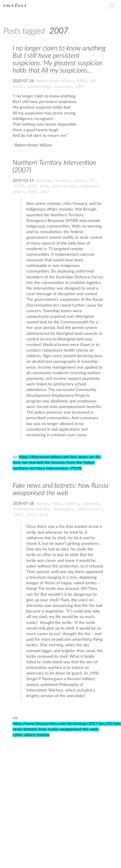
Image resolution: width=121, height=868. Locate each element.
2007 (80, 87)
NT (92, 181)
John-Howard (64, 186)
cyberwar (91, 504)
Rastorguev (64, 509)
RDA (44, 186)
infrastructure (90, 509)
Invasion (63, 181)
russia (57, 504)
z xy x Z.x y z (15, 6)
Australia (44, 181)
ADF (32, 186)
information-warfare (32, 509)
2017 (45, 192)
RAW (82, 81)
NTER (19, 186)
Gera (44, 515)
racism (80, 181)
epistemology (39, 87)
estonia (72, 504)
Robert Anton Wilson (55, 81)
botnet (42, 504)
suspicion (63, 87)
